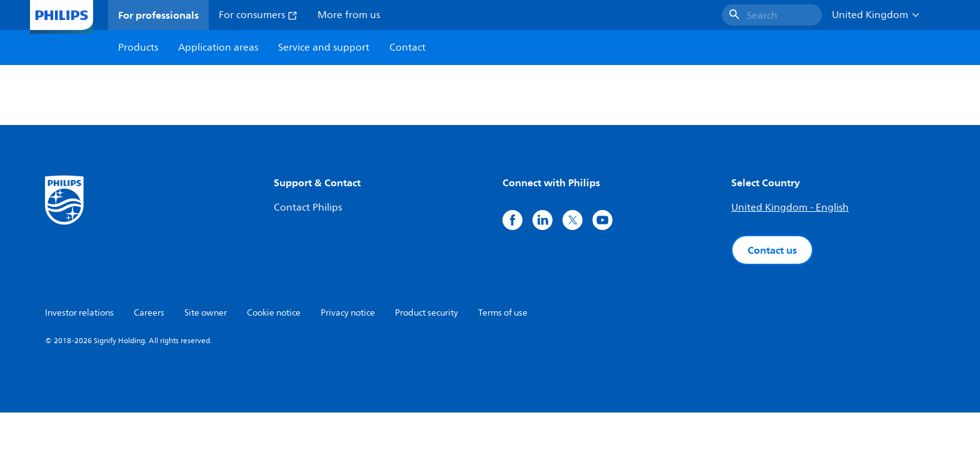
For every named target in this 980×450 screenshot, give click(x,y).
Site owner (206, 313)
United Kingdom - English (790, 207)
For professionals (158, 15)
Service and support (324, 47)
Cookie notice (274, 313)
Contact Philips (308, 207)
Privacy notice (348, 313)
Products (138, 47)
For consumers (258, 15)
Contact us (772, 250)
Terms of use (503, 313)
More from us (349, 15)
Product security (427, 313)
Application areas (218, 47)
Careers (149, 313)
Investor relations (79, 313)
